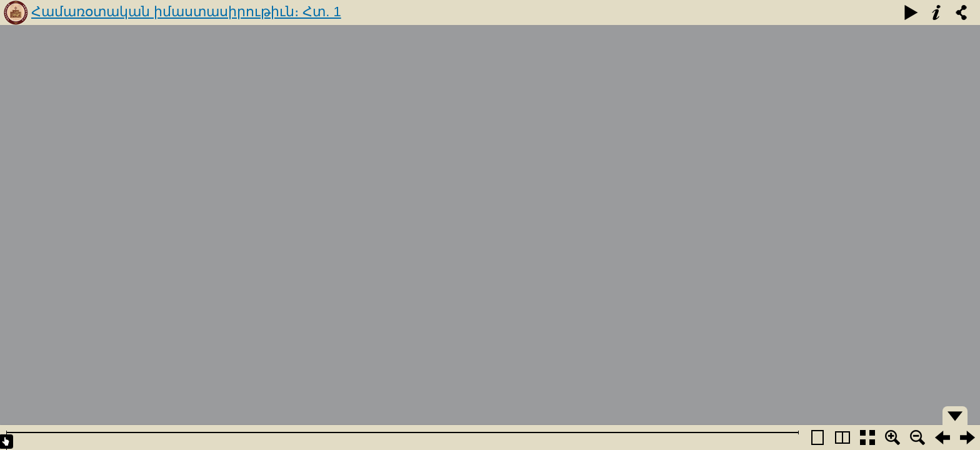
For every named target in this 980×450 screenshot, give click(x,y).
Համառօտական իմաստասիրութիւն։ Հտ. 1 (186, 12)
